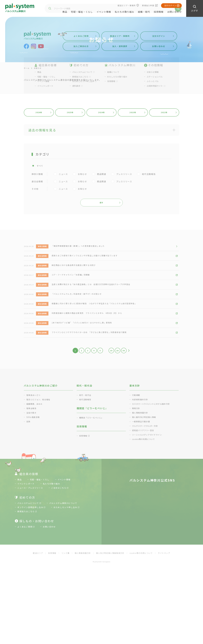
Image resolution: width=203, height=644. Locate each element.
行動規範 (136, 437)
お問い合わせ (175, 12)
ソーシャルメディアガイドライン (148, 477)
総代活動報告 (86, 442)
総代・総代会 (86, 437)
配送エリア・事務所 (127, 5)
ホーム (27, 68)
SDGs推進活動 (34, 459)
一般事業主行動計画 (142, 464)
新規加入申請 (148, 5)
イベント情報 (104, 12)
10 (112, 392)
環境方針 (136, 450)
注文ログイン (170, 5)
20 (121, 392)
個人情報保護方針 (141, 455)
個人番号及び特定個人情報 (145, 459)
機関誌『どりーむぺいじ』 (92, 460)
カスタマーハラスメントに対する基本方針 (152, 446)
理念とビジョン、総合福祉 (39, 442)
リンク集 (66, 598)
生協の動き (32, 455)
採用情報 (159, 12)
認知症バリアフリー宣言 (144, 473)
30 (130, 392)
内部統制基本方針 (141, 442)
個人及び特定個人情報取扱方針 (110, 598)
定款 (29, 464)
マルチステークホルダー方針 (146, 468)
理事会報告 (32, 450)
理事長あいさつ (34, 437)
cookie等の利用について (144, 481)
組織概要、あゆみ (35, 446)
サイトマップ (164, 598)
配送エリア (38, 598)
